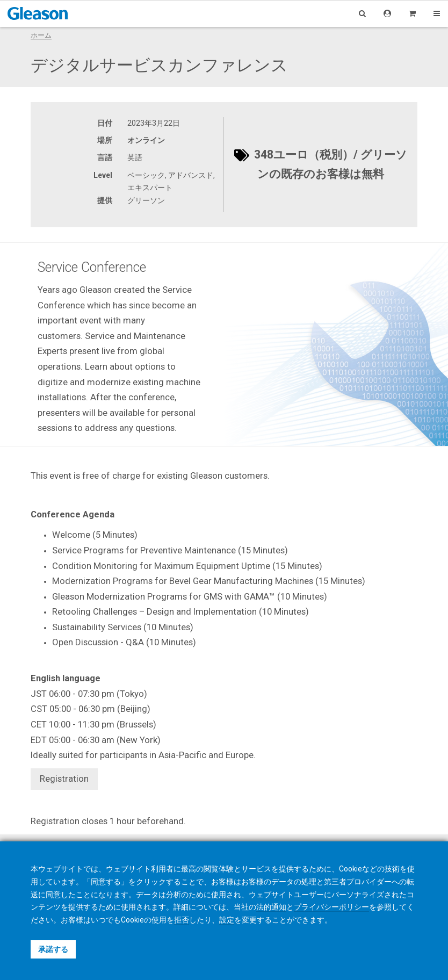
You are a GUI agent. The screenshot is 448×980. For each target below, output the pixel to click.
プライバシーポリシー (331, 907)
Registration (64, 779)
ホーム (41, 35)
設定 (227, 920)
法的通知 (271, 907)
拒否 (182, 920)
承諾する (53, 949)
